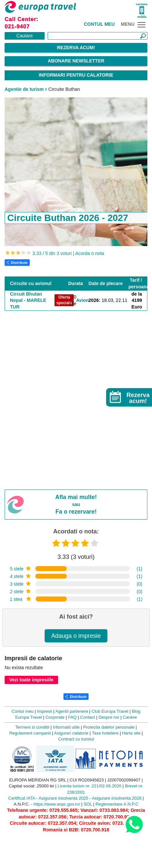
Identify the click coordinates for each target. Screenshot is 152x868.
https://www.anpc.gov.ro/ (57, 804)
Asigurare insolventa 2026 (117, 798)
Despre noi (109, 717)
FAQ (72, 717)
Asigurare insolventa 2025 (63, 798)
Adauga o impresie (76, 636)
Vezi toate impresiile (31, 680)
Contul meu (99, 24)
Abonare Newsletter (76, 61)
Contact (88, 717)
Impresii (45, 711)
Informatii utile (66, 727)
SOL (88, 804)
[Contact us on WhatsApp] (134, 824)
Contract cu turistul (76, 739)
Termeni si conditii (32, 727)
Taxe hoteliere (105, 733)
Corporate (55, 717)
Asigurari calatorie (71, 733)
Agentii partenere (72, 711)
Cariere (130, 717)
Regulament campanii (30, 733)
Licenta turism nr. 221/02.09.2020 (89, 786)
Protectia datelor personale (109, 727)
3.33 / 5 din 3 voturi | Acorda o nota (68, 253)
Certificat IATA (22, 798)
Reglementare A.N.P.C (117, 804)
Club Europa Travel (110, 711)
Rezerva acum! (76, 48)
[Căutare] (97, 36)
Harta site (131, 733)
